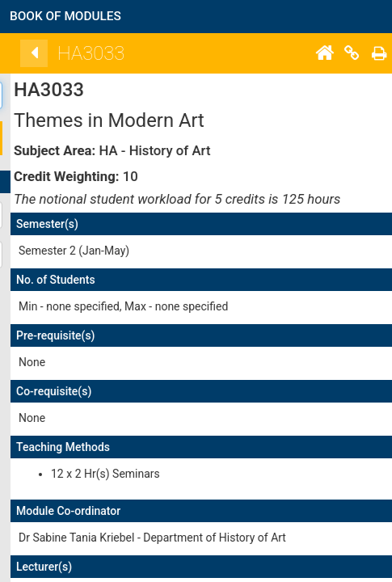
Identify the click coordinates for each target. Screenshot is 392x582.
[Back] (86, 53)
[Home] (376, 53)
